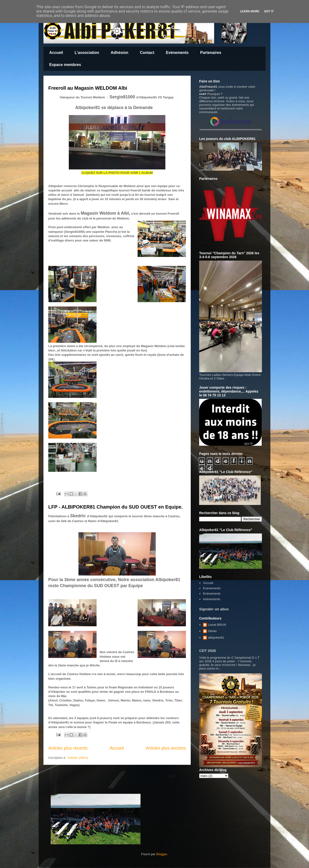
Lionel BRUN (217, 625)
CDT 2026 (207, 651)
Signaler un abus (214, 609)
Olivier (212, 631)
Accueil (56, 53)
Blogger (162, 854)
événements (212, 599)
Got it (269, 11)
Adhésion (120, 53)
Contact (147, 53)
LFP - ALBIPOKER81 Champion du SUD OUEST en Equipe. (116, 507)
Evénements (212, 594)
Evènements (177, 53)
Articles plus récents (68, 748)
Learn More (250, 11)
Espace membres (65, 65)
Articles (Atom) (78, 758)
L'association (87, 53)
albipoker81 (216, 638)
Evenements (212, 588)
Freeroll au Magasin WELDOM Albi (88, 88)
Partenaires (211, 53)
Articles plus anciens (166, 748)
